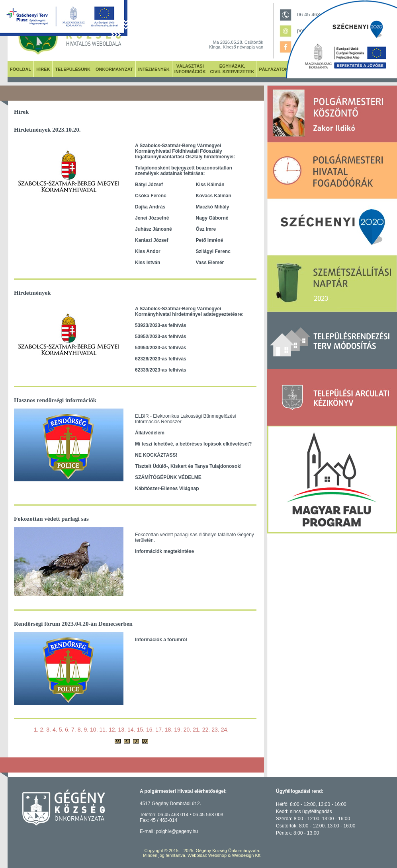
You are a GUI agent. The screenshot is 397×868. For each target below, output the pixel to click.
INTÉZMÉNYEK (154, 69)
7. (74, 730)
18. (169, 730)
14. (131, 730)
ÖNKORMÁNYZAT (114, 69)
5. (61, 730)
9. (86, 730)
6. (67, 730)
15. (140, 730)
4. (55, 730)
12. (112, 730)
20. (187, 730)
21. (197, 730)
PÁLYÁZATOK (273, 69)
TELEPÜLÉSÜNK (73, 69)
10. (94, 730)
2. (43, 730)
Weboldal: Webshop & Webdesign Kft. (225, 855)
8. (80, 730)
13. (122, 730)
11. (103, 730)
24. (225, 730)
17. (159, 730)
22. (206, 730)
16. (150, 730)
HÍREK (43, 69)
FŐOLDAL (21, 69)
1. (36, 730)
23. (215, 730)
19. (178, 730)
